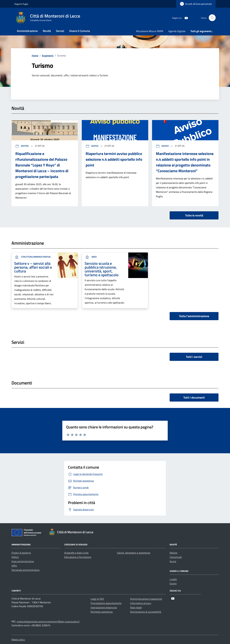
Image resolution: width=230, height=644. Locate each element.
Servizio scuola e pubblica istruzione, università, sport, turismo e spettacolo (102, 269)
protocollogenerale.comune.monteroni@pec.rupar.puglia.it (48, 621)
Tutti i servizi (194, 357)
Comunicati (176, 557)
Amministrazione (27, 31)
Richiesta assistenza (102, 612)
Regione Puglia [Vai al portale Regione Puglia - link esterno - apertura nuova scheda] (21, 4)
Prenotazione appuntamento (106, 603)
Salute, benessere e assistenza (134, 553)
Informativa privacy (141, 603)
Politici (15, 557)
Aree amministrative (23, 561)
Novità (47, 31)
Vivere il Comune (80, 31)
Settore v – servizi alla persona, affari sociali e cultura (33, 267)
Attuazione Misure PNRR (150, 31)
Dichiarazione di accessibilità (146, 612)
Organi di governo (21, 553)
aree (91, 257)
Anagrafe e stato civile (76, 553)
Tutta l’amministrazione (194, 316)
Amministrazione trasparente (146, 599)
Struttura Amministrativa (32, 257)
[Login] (196, 4)
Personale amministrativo (25, 570)
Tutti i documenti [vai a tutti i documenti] (194, 397)
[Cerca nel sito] (212, 18)
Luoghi (173, 579)
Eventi (173, 584)
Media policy (18, 640)
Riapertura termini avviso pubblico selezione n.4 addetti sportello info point (114, 159)
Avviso (92, 146)
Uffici (14, 566)
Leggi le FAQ (97, 599)
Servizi (60, 31)
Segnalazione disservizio (104, 607)
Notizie (22, 146)
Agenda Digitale (177, 31)
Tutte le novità (194, 215)
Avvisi (173, 561)
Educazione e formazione (78, 557)
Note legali (136, 607)
